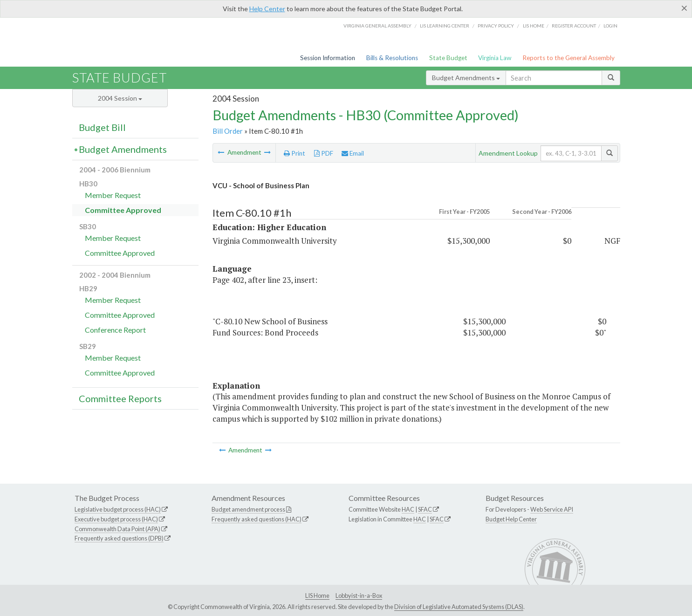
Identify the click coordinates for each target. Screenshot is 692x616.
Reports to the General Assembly (569, 58)
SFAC (425, 509)
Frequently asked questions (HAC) (257, 519)
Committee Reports (120, 398)
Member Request (113, 195)
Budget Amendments (466, 78)
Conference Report (115, 330)
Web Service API (552, 509)
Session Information (328, 58)
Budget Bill (102, 127)
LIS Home (317, 595)
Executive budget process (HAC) (116, 519)
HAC (408, 509)
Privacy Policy (496, 26)
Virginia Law (495, 58)
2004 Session (120, 98)
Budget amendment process (248, 509)
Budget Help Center (511, 519)
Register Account (574, 26)
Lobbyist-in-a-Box (359, 595)
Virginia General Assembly (377, 26)
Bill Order (228, 131)
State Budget (448, 58)
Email (353, 153)
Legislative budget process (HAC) (118, 509)
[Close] (684, 8)
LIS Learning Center (445, 26)
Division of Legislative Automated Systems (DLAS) (459, 607)
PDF (324, 153)
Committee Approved (123, 210)
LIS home (534, 26)
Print (295, 153)
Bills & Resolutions (392, 58)
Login (610, 26)
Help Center (267, 9)
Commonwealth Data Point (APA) (117, 529)
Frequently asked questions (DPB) (119, 538)
